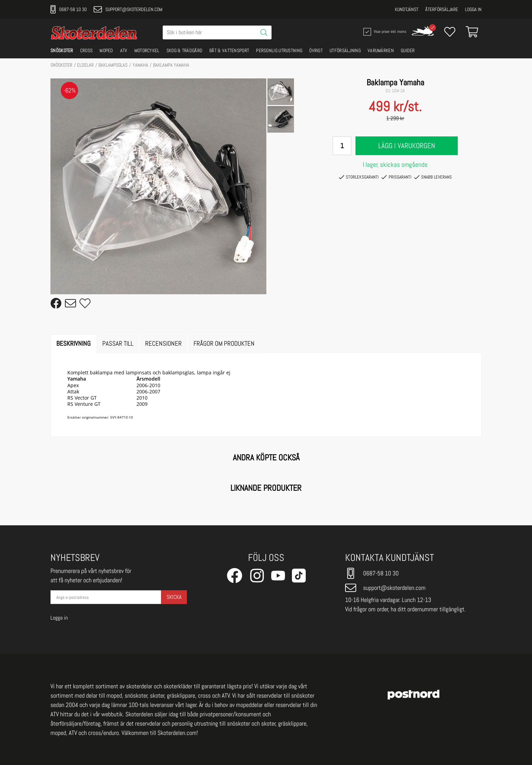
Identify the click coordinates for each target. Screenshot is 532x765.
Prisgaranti (396, 177)
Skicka (174, 597)
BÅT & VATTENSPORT (229, 50)
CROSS (87, 50)
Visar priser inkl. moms (384, 32)
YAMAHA (140, 65)
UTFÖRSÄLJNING (345, 50)
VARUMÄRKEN (381, 50)
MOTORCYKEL (147, 50)
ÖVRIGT (316, 50)
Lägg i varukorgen (407, 146)
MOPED (106, 50)
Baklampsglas (113, 65)
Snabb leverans (433, 177)
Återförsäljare (442, 9)
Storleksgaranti (359, 177)
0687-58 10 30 (69, 9)
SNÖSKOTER (62, 50)
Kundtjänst (407, 9)
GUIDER (408, 50)
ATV (124, 50)
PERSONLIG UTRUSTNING (279, 50)
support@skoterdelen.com (128, 9)
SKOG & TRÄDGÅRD (185, 50)
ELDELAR (85, 65)
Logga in (473, 9)
